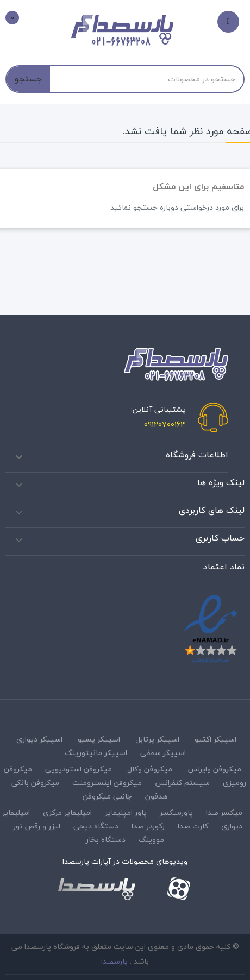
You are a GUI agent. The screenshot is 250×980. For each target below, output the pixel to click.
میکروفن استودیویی (79, 769)
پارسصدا (114, 961)
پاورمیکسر (176, 812)
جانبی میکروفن (107, 796)
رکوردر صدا (148, 826)
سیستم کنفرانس (182, 783)
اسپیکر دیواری (39, 739)
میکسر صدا (224, 812)
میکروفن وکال (150, 769)
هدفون (156, 796)
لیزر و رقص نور (37, 826)
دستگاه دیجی (96, 826)
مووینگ (151, 840)
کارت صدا (193, 826)
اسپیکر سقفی (163, 753)
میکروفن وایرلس (214, 769)
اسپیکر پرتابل (157, 739)
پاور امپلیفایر (126, 812)
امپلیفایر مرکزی (67, 812)
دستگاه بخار (106, 840)
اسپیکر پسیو (99, 739)
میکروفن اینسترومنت (107, 783)
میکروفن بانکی (35, 783)
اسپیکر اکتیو (215, 739)
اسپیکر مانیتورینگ (96, 753)
